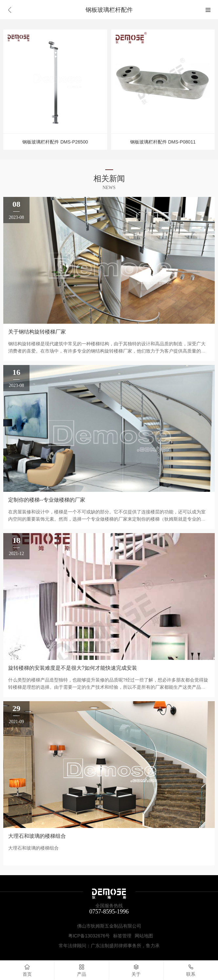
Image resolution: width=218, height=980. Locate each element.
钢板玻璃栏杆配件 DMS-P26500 (55, 142)
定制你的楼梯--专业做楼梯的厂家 (47, 500)
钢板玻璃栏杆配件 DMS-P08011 (163, 142)
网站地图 (144, 936)
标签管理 (122, 936)
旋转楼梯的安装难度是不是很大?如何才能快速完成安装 (73, 668)
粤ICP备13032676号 (89, 936)
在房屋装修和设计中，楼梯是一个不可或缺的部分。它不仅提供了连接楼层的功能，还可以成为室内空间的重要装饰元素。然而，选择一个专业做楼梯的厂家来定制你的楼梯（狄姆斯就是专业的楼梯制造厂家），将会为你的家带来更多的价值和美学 (107, 519)
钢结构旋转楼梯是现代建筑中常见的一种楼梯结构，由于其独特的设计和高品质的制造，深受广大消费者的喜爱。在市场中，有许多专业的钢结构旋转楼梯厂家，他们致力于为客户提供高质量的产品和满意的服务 (107, 351)
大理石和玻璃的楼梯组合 (37, 836)
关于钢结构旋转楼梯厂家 (37, 332)
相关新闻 (109, 178)
